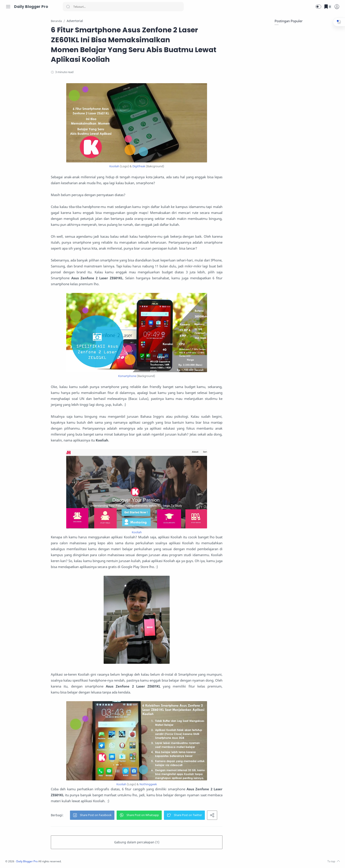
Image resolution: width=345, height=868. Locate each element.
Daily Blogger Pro (31, 7)
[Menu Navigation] (8, 7)
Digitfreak (167, 166)
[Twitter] (21, 859)
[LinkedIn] (34, 859)
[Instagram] (14, 859)
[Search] (123, 7)
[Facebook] (8, 859)
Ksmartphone (155, 376)
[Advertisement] (306, 57)
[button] (318, 7)
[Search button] (68, 7)
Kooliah (142, 166)
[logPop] (337, 7)
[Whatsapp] (41, 859)
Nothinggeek (176, 784)
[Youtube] (28, 859)
